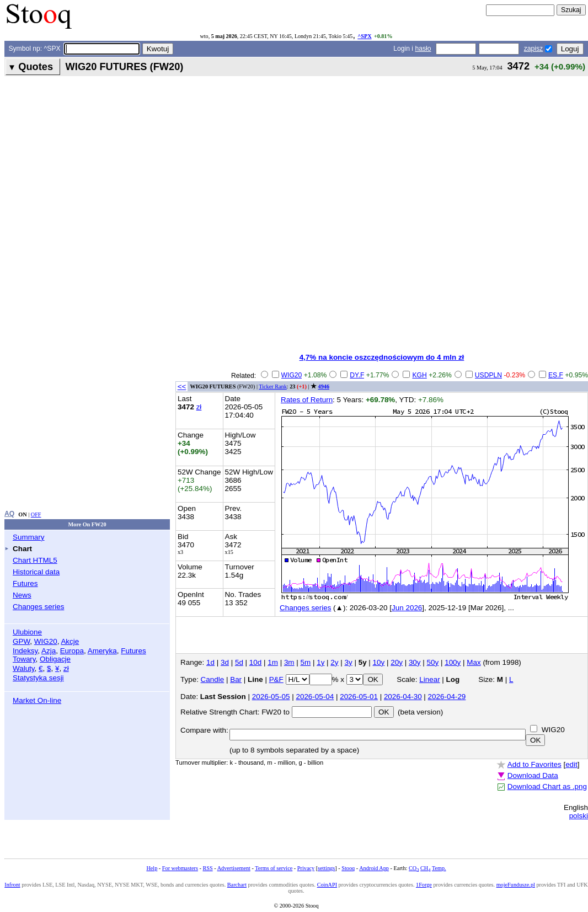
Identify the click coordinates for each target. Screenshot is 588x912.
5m (306, 662)
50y (433, 662)
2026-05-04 (315, 697)
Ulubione (27, 632)
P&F (276, 679)
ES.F (556, 375)
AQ (9, 514)
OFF (36, 514)
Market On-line (37, 700)
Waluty (24, 668)
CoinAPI (327, 885)
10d (255, 662)
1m (273, 662)
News (22, 595)
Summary (29, 537)
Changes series (38, 607)
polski (579, 816)
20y (397, 662)
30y (415, 662)
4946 (324, 386)
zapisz (533, 49)
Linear (429, 679)
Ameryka (102, 651)
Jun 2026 (407, 608)
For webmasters (180, 868)
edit (571, 764)
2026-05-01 (359, 697)
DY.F (357, 375)
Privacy (306, 868)
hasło (423, 49)
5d (239, 662)
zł (66, 668)
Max (474, 662)
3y (349, 662)
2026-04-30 (403, 697)
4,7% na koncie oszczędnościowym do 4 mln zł (382, 357)
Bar (236, 679)
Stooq (348, 868)
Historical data (36, 572)
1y (320, 662)
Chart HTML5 (35, 560)
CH (425, 868)
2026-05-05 (271, 697)
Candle (213, 679)
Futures (25, 583)
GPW (21, 641)
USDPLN (488, 375)
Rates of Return (307, 400)
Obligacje (55, 659)
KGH (419, 375)
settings (326, 868)
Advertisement (234, 868)
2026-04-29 (447, 697)
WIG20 (46, 641)
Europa (72, 651)
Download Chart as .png (547, 786)
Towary (24, 659)
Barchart (237, 885)
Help (152, 868)
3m (289, 662)
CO (414, 868)
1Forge (424, 885)
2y (334, 662)
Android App (374, 868)
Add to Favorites (534, 764)
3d (225, 662)
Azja (49, 651)
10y (379, 662)
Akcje (70, 641)
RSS (207, 868)
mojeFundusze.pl (516, 885)
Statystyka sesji (38, 678)
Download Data (533, 775)
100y (453, 662)
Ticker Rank (273, 386)
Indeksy (25, 651)
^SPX (364, 36)
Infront (12, 885)
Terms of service (274, 868)
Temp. (439, 868)
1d (210, 662)
